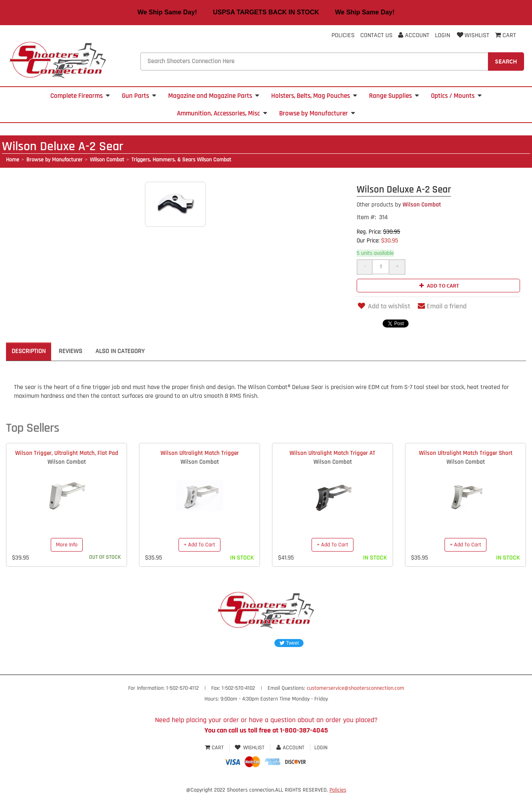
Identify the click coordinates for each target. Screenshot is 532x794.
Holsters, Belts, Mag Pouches (314, 96)
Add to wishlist (383, 306)
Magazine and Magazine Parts (214, 96)
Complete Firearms (80, 96)
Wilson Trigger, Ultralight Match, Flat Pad (67, 453)
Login (443, 35)
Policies (343, 35)
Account (414, 35)
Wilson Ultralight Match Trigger (200, 453)
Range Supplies (394, 96)
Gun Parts (139, 96)
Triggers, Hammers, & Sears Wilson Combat (181, 160)
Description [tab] (29, 351)
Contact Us (376, 35)
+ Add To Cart (199, 545)
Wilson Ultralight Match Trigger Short (466, 453)
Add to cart (438, 286)
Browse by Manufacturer (317, 113)
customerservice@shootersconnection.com (355, 688)
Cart (215, 748)
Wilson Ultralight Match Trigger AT (332, 453)
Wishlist (472, 35)
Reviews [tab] (70, 351)
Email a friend (442, 306)
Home (13, 160)
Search (506, 61)
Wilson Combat (107, 160)
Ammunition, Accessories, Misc (222, 113)
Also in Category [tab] (120, 351)
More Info (67, 545)
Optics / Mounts (456, 96)
